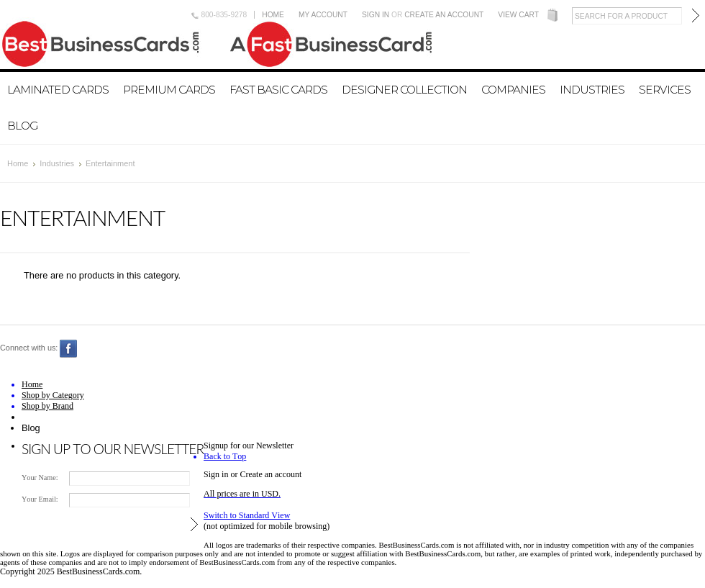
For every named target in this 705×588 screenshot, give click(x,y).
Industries (592, 90)
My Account (323, 15)
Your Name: (40, 478)
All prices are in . (242, 494)
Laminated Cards (58, 90)
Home (273, 15)
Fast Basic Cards (278, 90)
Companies (513, 90)
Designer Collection (404, 90)
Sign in (376, 15)
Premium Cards (169, 90)
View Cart (518, 15)
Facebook (69, 349)
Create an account (444, 15)
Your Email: (40, 499)
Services (665, 90)
